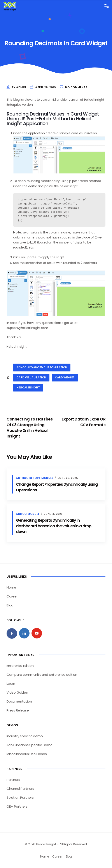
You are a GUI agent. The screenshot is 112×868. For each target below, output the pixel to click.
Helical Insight (17, 347)
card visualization (31, 377)
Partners (13, 780)
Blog (10, 605)
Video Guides (17, 692)
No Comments (76, 87)
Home (11, 587)
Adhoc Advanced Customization (42, 367)
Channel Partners (20, 789)
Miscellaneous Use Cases (27, 754)
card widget (65, 377)
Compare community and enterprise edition (42, 675)
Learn (11, 683)
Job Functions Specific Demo (30, 745)
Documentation (19, 701)
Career (12, 596)
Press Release (18, 710)
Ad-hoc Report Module (35, 478)
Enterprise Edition (20, 666)
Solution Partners (20, 797)
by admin (19, 87)
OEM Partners (17, 806)
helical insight (28, 387)
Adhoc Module (28, 514)
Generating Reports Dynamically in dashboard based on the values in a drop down (54, 526)
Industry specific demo (25, 736)
